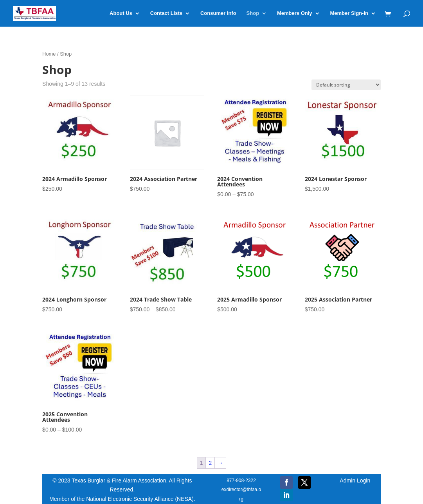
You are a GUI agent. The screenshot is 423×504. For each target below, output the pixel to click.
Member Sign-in (349, 13)
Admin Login (355, 481)
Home (49, 54)
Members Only (295, 13)
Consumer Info (218, 13)
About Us (121, 13)
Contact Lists (166, 13)
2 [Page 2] (210, 463)
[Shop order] (346, 85)
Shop (253, 13)
